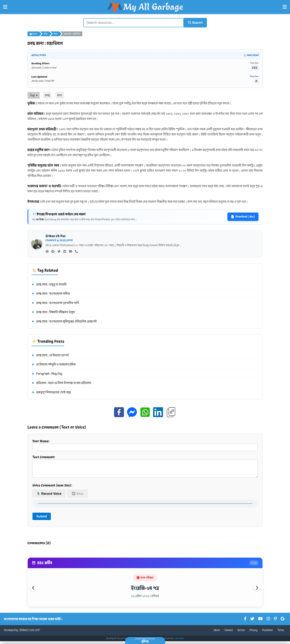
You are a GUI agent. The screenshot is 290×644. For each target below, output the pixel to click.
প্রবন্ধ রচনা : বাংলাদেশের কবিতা (51, 293)
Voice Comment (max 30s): (52, 488)
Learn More (179, 641)
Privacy (254, 633)
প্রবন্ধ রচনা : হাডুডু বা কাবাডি (49, 284)
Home (33, 33)
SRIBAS (24, 633)
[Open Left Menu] (5, 7)
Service (241, 633)
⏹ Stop (78, 496)
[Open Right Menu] (285, 7)
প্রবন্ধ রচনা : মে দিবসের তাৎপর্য (50, 355)
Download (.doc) (243, 216)
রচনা (56, 33)
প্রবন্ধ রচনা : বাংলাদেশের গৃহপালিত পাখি (55, 302)
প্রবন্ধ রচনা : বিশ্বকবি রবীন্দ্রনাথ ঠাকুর (53, 312)
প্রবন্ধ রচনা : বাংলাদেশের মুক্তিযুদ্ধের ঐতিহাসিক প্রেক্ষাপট (64, 321)
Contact (229, 633)
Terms (281, 633)
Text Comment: (145, 467)
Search (194, 22)
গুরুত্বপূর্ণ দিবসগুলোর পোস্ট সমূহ (51, 392)
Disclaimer (268, 633)
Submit (42, 519)
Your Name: (145, 444)
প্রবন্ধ (45, 33)
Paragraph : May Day (47, 374)
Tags (34, 95)
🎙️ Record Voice (49, 496)
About (217, 633)
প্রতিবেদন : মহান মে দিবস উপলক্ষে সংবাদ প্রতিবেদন (61, 383)
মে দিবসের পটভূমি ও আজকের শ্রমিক (54, 364)
